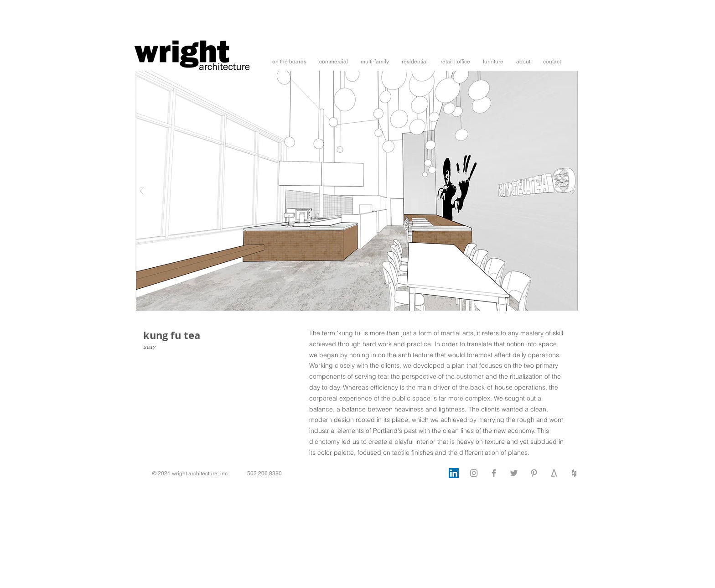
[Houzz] (574, 473)
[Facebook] (494, 473)
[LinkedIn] (454, 473)
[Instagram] (474, 473)
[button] (289, 62)
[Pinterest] (534, 473)
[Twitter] (514, 473)
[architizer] (554, 473)
